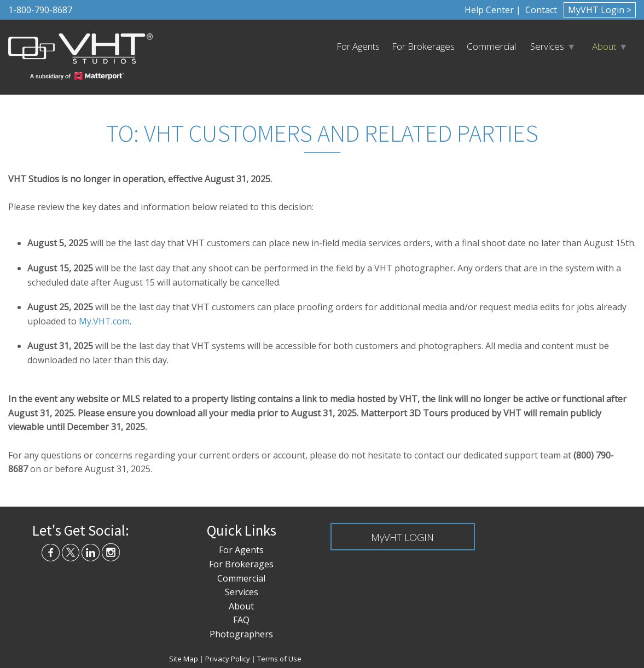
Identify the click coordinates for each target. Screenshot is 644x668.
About (604, 46)
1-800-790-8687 (40, 10)
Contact (540, 10)
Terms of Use (279, 659)
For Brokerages (423, 46)
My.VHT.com (104, 321)
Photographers (241, 634)
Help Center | (493, 10)
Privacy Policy (228, 659)
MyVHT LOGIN (402, 537)
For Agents (358, 46)
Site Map (184, 659)
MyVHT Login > (600, 10)
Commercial (491, 46)
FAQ (241, 620)
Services (547, 46)
